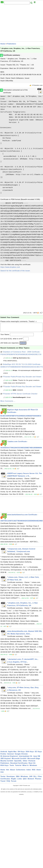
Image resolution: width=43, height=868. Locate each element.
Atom (39, 772)
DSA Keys (30, 754)
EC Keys (38, 754)
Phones (38, 781)
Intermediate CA (26, 758)
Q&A (25, 781)
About (13, 772)
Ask (2, 774)
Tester (3, 778)
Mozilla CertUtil (7, 763)
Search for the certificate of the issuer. (15, 271)
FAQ (8, 783)
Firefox (3, 756)
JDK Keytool (6, 760)
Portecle (32, 763)
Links (20, 781)
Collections (21, 772)
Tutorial (18, 767)
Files (40, 778)
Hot (8, 772)
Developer (11, 778)
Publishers (12, 44)
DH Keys (21, 754)
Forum (14, 783)
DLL (35, 778)
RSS (34, 772)
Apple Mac (12, 754)
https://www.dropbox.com (10, 267)
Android (4, 754)
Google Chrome (21, 756)
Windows (33, 767)
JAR (31, 778)
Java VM (37, 758)
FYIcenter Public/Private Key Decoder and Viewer (22, 379)
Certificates (5, 781)
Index (29, 772)
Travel (3, 783)
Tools (12, 767)
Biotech (31, 781)
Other (25, 763)
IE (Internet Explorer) (9, 758)
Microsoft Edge (34, 760)
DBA (18, 778)
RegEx (14, 781)
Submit (23, 345)
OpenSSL (18, 763)
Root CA (32, 765)
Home (3, 44)
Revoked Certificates (19, 765)
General (11, 756)
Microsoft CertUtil (19, 760)
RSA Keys (5, 767)
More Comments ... (8, 403)
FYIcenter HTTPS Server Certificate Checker (20, 396)
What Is (26, 767)
